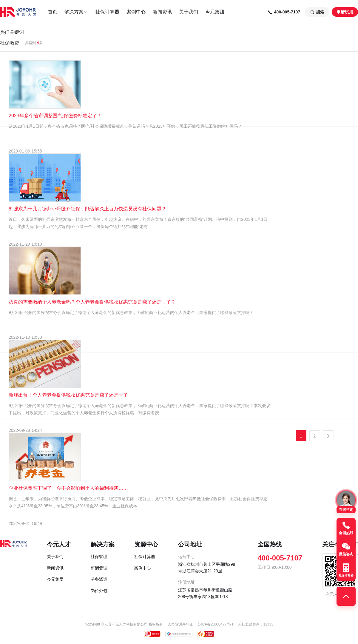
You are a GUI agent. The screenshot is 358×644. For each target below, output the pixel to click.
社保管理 (99, 557)
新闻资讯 (162, 12)
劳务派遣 (99, 579)
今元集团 (215, 12)
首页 (53, 12)
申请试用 (345, 12)
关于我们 (189, 12)
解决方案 (76, 12)
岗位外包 (99, 591)
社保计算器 (107, 12)
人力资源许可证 (180, 624)
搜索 (317, 12)
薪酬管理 (99, 568)
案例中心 (136, 12)
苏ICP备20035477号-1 (215, 624)
